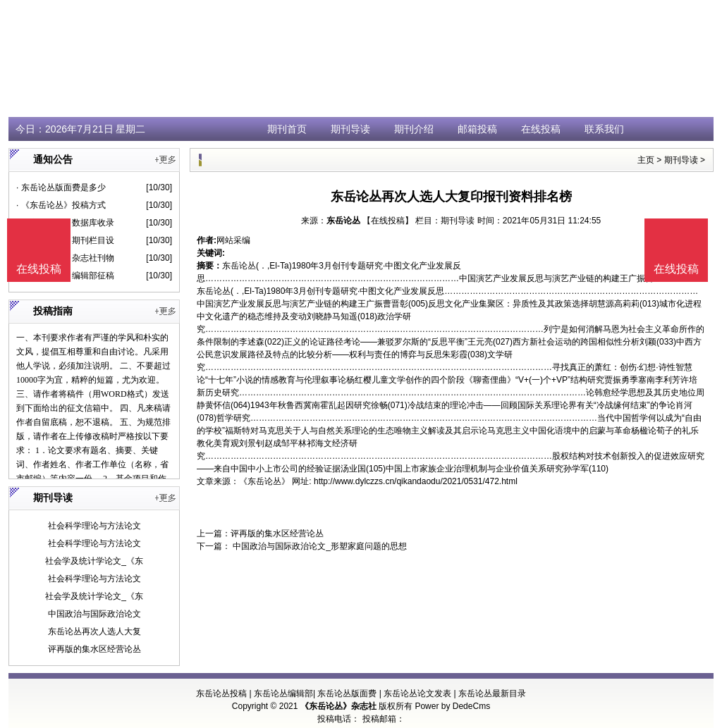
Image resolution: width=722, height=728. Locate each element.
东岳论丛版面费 (347, 693)
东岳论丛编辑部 (283, 693)
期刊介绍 (414, 129)
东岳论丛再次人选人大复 (94, 631)
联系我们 (604, 129)
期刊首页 (287, 129)
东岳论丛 (343, 221)
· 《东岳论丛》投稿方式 (61, 205)
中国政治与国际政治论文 (94, 614)
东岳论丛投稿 (221, 693)
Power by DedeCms (452, 706)
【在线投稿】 (388, 221)
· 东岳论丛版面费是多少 (61, 187)
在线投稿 (541, 129)
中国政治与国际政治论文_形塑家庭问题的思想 (319, 546)
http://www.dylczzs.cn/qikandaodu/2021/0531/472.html (416, 481)
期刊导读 (350, 129)
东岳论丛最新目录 (492, 693)
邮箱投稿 (477, 129)
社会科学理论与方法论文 (94, 526)
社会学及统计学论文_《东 (94, 561)
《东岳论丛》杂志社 (338, 706)
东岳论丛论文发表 (417, 693)
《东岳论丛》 (264, 481)
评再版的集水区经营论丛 (94, 649)
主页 (646, 160)
